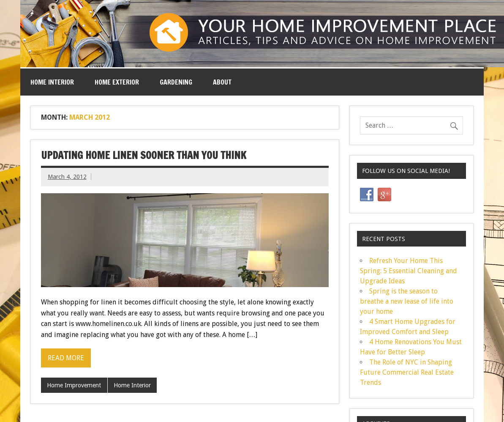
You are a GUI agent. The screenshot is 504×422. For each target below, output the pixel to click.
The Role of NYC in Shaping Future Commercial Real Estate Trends (407, 372)
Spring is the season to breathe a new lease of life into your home (407, 301)
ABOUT (222, 82)
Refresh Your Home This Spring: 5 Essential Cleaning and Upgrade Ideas (409, 271)
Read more (66, 358)
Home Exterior (117, 82)
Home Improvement (74, 385)
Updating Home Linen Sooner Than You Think (144, 155)
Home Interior (52, 82)
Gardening (176, 82)
